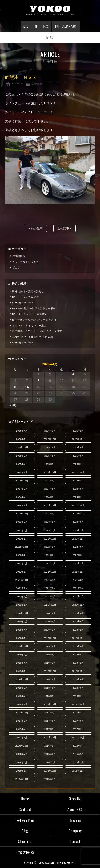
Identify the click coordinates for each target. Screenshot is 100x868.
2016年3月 (50, 762)
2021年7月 (22, 588)
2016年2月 (78, 762)
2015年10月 (22, 779)
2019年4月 (22, 663)
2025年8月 (78, 447)
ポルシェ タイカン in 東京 (29, 325)
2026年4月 (22, 431)
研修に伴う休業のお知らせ (28, 291)
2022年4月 (22, 563)
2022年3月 (50, 563)
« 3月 (13, 405)
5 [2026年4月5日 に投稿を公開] (85, 374)
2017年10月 (22, 713)
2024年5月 (78, 489)
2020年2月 (78, 630)
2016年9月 (50, 746)
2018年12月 (50, 671)
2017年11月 (78, 704)
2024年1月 (22, 505)
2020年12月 (50, 605)
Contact (75, 841)
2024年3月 (50, 497)
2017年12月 (50, 704)
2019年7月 (22, 655)
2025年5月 (78, 456)
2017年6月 (50, 721)
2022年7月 (22, 555)
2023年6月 (50, 522)
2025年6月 (50, 456)
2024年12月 (50, 472)
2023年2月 (78, 530)
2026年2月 (78, 431)
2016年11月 (78, 737)
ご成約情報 (37, 84)
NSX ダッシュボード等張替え (30, 314)
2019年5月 (78, 655)
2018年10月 (22, 679)
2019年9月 (50, 646)
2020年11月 (78, 605)
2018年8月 (78, 679)
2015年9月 (50, 779)
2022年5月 (78, 555)
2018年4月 (22, 696)
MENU (50, 37)
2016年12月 (50, 737)
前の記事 (36, 228)
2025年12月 (50, 439)
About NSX (75, 809)
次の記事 (64, 228)
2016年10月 (22, 746)
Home (25, 799)
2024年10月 (22, 481)
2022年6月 (50, 555)
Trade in (75, 820)
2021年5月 (78, 588)
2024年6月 (50, 489)
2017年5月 (78, 721)
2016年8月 (78, 746)
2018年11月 (78, 671)
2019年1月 (22, 671)
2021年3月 (50, 597)
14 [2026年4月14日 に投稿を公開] (27, 387)
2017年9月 (50, 713)
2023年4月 (22, 530)
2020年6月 (50, 622)
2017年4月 (22, 729)
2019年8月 (78, 646)
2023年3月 (50, 530)
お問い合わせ (26, 27)
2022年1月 (22, 572)
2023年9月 (50, 514)
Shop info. (25, 841)
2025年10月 (22, 447)
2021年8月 (78, 580)
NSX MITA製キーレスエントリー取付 (34, 308)
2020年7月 (22, 622)
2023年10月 (22, 514)
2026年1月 (22, 439)
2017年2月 (78, 729)
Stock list (75, 799)
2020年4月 (22, 630)
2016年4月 (22, 762)
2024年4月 (22, 497)
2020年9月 (50, 613)
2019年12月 (50, 638)
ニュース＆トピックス (25, 262)
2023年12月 (50, 505)
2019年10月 (22, 646)
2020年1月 (22, 638)
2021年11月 (78, 572)
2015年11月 (78, 771)
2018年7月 (22, 688)
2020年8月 (78, 613)
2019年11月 (78, 638)
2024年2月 (78, 497)
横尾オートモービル (50, 11)
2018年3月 (50, 696)
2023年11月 (78, 505)
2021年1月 (22, 605)
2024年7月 (22, 489)
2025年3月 (50, 464)
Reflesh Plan (25, 820)
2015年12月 (50, 771)
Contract (25, 809)
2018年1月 (22, 704)
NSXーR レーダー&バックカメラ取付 (34, 320)
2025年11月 (78, 439)
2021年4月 (22, 597)
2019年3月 (50, 663)
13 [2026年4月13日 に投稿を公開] (15, 387)
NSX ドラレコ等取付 (25, 297)
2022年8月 (78, 547)
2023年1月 (22, 539)
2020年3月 (50, 630)
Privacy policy (25, 852)
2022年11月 (78, 539)
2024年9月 (50, 481)
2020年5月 (78, 622)
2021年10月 (22, 580)
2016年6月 (50, 754)
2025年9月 (50, 447)
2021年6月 (50, 588)
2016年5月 (78, 754)
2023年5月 (78, 522)
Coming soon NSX (23, 303)
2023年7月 (22, 522)
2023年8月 (78, 514)
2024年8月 (78, 481)
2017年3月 (50, 729)
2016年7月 (22, 754)
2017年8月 (78, 713)
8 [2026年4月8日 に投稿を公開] (39, 381)
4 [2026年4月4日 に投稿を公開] (73, 374)
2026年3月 (50, 431)
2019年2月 (78, 663)
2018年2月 (78, 696)
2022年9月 (50, 547)
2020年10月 (22, 613)
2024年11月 (78, 472)
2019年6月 (50, 655)
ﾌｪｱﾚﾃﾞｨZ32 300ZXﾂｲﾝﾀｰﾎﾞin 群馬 (33, 337)
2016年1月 (22, 771)
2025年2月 (78, 464)
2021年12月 (50, 572)
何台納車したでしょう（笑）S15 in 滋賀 (37, 331)
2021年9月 (50, 580)
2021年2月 (78, 597)
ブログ (16, 268)
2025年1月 (22, 472)
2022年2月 (78, 563)
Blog (25, 831)
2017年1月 (22, 737)
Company (75, 831)
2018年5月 (78, 688)
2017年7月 (22, 721)
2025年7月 (22, 456)
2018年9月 (50, 679)
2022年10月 (22, 547)
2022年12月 (50, 539)
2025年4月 (22, 464)
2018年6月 (50, 688)
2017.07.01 (17, 84)
